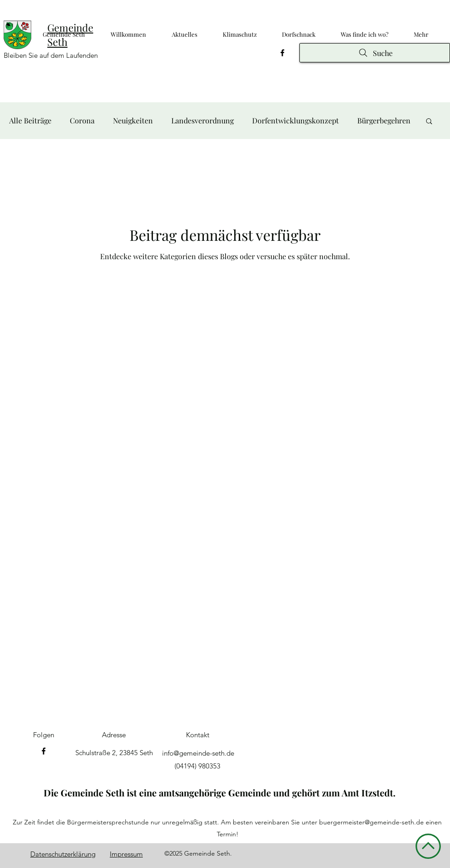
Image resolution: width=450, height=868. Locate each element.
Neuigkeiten (133, 120)
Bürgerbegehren (384, 120)
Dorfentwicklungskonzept (295, 120)
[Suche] (375, 53)
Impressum (126, 854)
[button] (429, 122)
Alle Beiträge (30, 120)
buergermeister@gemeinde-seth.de (371, 822)
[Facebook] (282, 53)
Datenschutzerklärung (63, 854)
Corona (82, 120)
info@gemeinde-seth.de (198, 753)
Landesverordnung (202, 120)
